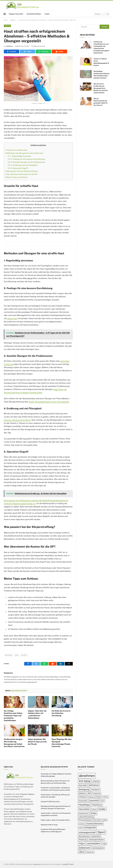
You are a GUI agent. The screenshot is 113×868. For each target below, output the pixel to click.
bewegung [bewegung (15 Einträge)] (84, 789)
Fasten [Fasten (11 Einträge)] (98, 797)
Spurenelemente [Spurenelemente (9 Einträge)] (84, 836)
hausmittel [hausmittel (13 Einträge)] (94, 801)
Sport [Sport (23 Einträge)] (102, 832)
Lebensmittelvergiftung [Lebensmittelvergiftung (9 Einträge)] (86, 817)
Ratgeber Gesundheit (16, 14)
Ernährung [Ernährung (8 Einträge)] (91, 797)
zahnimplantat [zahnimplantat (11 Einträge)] (98, 848)
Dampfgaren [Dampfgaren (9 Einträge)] (96, 790)
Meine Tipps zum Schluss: (16, 177)
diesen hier (12, 318)
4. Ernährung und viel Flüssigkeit (23, 165)
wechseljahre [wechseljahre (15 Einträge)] (94, 843)
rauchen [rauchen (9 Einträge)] (81, 824)
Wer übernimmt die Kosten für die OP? (21, 174)
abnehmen (9, 655)
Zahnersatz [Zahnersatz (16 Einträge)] (85, 848)
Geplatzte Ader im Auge (49, 825)
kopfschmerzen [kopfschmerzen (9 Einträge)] (84, 813)
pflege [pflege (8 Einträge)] (105, 820)
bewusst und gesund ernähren (17, 420)
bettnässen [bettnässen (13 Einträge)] (94, 785)
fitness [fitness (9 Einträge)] (106, 797)
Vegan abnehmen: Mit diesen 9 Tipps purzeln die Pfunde (37, 742)
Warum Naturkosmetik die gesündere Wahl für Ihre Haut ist (101, 102)
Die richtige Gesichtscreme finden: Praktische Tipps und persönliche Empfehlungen (13, 716)
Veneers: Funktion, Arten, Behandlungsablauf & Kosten (101, 62)
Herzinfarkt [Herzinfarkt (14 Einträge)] (84, 809)
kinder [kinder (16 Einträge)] (102, 809)
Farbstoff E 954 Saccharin (50, 802)
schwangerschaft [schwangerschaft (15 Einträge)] (87, 832)
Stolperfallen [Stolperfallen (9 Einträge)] (96, 836)
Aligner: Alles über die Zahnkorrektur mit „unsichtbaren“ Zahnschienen (37, 714)
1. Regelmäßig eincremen (19, 156)
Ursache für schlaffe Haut (16, 150)
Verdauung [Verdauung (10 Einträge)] (82, 840)
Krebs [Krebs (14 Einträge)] (94, 813)
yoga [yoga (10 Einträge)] (104, 844)
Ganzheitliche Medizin (34, 14)
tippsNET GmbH (68, 864)
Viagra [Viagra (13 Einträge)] (82, 843)
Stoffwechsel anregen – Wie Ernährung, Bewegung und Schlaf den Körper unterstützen (14, 743)
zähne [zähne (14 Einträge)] (82, 852)
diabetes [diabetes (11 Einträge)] (82, 793)
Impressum (37, 864)
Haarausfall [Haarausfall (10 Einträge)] (83, 801)
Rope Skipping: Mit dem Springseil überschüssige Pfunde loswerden (62, 743)
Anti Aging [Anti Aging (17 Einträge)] (84, 781)
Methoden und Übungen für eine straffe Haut (24, 153)
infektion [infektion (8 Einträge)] (94, 809)
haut (17, 655)
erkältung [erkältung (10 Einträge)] (82, 797)
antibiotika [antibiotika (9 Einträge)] (96, 781)
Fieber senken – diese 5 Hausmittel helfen (55, 820)
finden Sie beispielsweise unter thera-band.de (49, 402)
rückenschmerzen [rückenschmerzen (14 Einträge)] (95, 824)
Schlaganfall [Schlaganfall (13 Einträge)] (90, 828)
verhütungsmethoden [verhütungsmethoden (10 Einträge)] (96, 840)
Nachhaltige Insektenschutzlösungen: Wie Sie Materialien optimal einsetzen (103, 75)
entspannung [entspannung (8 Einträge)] (97, 793)
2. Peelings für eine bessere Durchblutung (26, 159)
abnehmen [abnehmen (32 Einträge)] (87, 776)
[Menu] (5, 14)
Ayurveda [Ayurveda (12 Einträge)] (83, 785)
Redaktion (10, 46)
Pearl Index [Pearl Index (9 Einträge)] (97, 820)
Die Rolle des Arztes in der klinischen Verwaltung (61, 713)
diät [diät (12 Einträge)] (89, 793)
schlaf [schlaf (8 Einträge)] (80, 828)
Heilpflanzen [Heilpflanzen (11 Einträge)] (97, 805)
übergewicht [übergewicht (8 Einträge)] (90, 852)
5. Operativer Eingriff (18, 168)
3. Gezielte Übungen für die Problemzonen (26, 162)
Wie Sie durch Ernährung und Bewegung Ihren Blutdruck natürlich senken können (101, 88)
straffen (24, 655)
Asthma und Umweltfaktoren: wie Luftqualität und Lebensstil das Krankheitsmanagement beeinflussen (102, 47)
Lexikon (47, 14)
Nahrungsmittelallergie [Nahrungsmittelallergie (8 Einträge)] (85, 820)
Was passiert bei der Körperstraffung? (21, 171)
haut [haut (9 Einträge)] (103, 801)
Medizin (7, 26)
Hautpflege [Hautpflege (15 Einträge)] (84, 805)
